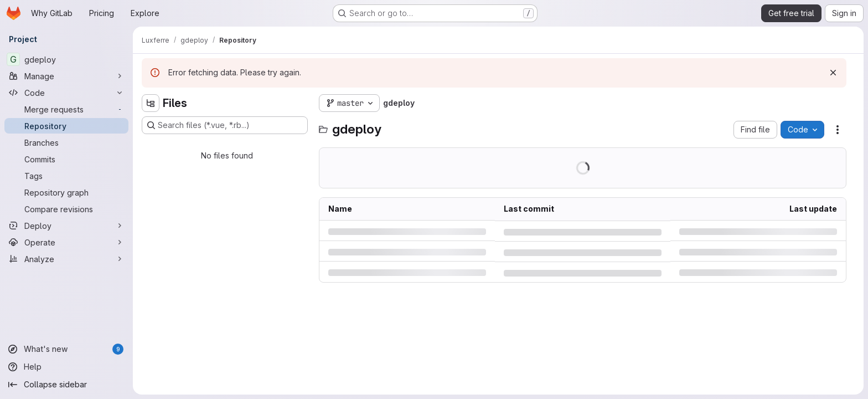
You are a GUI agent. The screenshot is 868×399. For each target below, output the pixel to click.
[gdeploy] (66, 59)
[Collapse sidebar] (66, 385)
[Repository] (66, 126)
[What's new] (66, 349)
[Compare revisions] (66, 209)
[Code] (66, 93)
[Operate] (66, 242)
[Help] (66, 367)
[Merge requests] (66, 109)
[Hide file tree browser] (151, 103)
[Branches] (66, 142)
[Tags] (66, 176)
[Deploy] (66, 226)
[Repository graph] (66, 192)
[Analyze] (66, 259)
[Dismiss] (833, 73)
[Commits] (66, 159)
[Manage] (66, 76)
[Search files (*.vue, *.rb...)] (225, 125)
